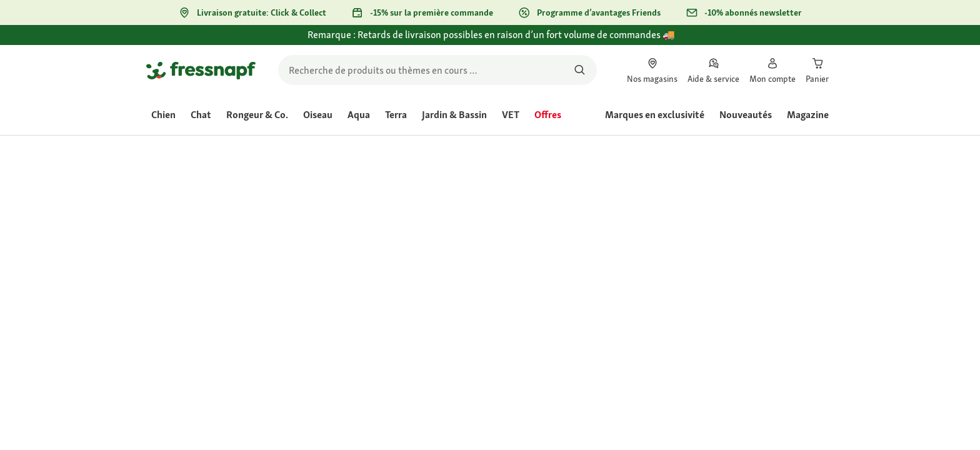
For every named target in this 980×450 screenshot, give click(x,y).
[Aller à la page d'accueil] (201, 70)
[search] (437, 70)
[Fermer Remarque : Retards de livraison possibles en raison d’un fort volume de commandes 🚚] (819, 42)
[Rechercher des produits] (580, 70)
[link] (652, 70)
